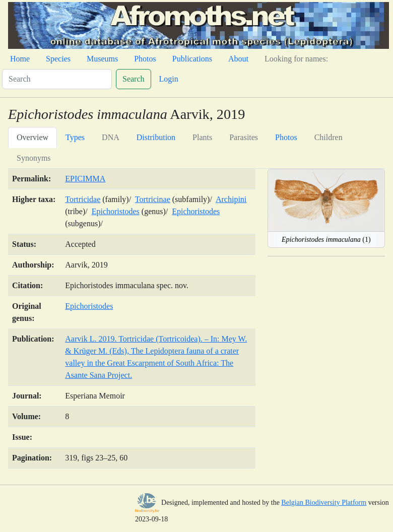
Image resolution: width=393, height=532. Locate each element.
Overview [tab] (32, 137)
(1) (326, 240)
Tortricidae (83, 199)
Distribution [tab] (156, 137)
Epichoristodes (116, 211)
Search (134, 79)
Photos (145, 59)
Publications (192, 59)
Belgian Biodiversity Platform (324, 503)
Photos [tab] (286, 137)
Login (169, 79)
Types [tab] (75, 137)
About (238, 59)
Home (20, 59)
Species (58, 59)
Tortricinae (153, 199)
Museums (102, 59)
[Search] (57, 79)
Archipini (231, 199)
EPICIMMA (85, 179)
